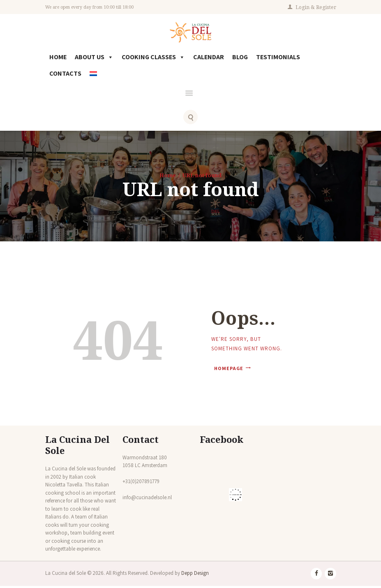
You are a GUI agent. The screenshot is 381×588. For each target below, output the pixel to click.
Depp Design (195, 575)
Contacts (65, 75)
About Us (94, 59)
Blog (240, 59)
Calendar (209, 59)
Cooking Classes (153, 59)
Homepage (226, 370)
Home (58, 59)
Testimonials (278, 59)
